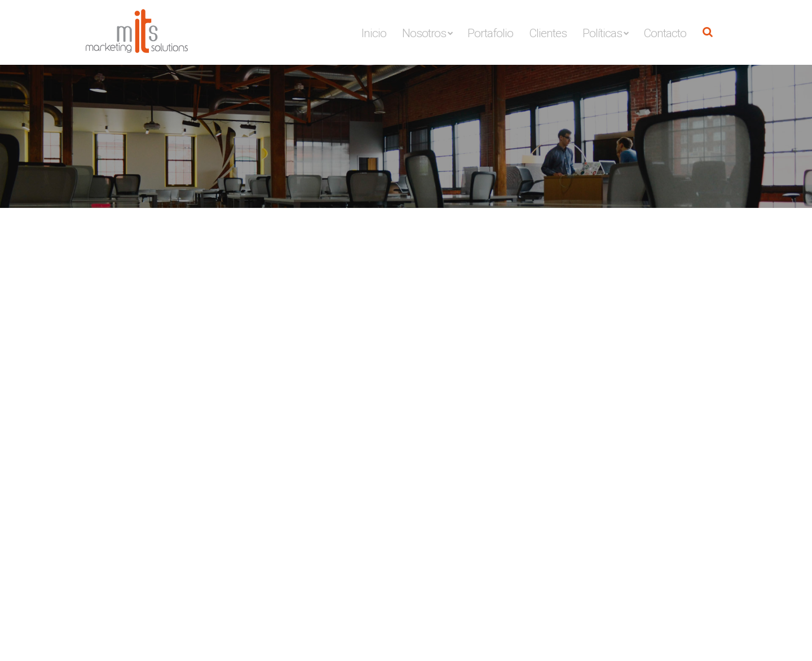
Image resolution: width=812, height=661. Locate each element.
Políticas (602, 33)
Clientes (548, 33)
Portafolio (490, 33)
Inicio (374, 33)
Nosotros (424, 33)
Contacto (665, 33)
